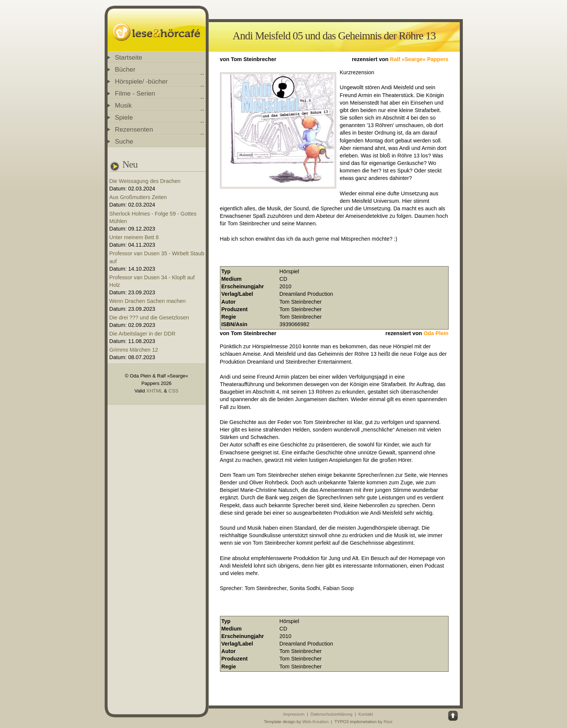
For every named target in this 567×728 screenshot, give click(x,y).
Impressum (294, 714)
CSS (174, 391)
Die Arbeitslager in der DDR (143, 334)
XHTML (154, 391)
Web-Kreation (316, 722)
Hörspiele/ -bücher (141, 81)
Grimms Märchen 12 (134, 350)
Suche (124, 141)
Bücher (125, 69)
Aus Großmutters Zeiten (138, 197)
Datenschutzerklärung (331, 714)
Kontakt (366, 714)
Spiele (124, 117)
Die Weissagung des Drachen (145, 181)
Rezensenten (134, 129)
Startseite (129, 57)
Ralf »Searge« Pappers (419, 59)
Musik (123, 105)
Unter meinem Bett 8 (134, 237)
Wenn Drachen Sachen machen (148, 301)
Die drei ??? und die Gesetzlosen (149, 318)
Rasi (388, 722)
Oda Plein (436, 333)
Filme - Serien (135, 93)
